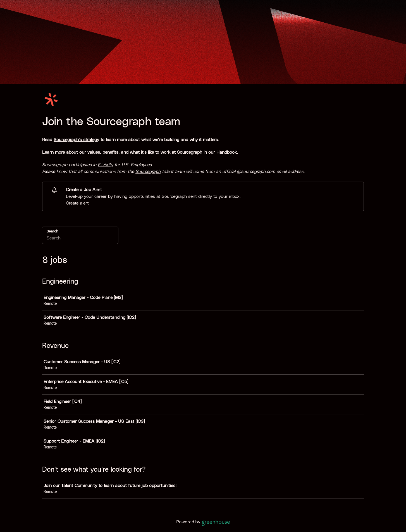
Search (52, 231)
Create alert (77, 203)
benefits (110, 152)
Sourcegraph (148, 172)
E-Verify (105, 165)
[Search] (80, 239)
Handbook (227, 152)
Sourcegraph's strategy (76, 140)
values (94, 152)
